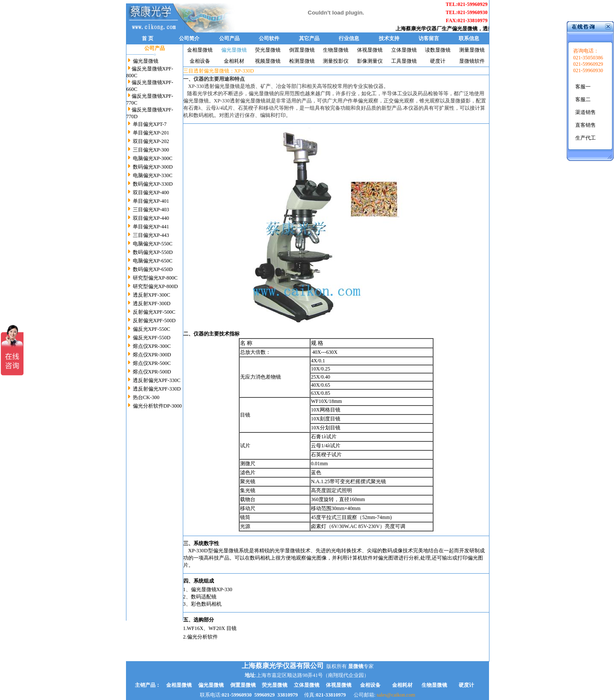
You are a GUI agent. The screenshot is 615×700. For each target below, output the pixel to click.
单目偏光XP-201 (151, 133)
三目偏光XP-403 (151, 210)
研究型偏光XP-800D (155, 286)
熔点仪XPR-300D (152, 355)
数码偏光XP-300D (153, 167)
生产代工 (586, 138)
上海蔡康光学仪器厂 (423, 29)
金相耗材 (234, 61)
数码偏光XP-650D (153, 269)
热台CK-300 (146, 397)
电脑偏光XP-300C (153, 158)
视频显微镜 (268, 61)
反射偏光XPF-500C (154, 312)
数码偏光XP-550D (153, 252)
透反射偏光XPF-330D (156, 389)
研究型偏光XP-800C (155, 278)
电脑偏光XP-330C (153, 175)
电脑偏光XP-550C (153, 244)
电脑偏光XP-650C (153, 261)
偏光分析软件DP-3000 (157, 406)
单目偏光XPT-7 (150, 124)
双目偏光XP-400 (151, 192)
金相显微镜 (200, 50)
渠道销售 (586, 112)
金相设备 (200, 61)
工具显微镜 (404, 61)
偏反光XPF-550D (151, 338)
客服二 (583, 99)
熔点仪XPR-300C (152, 346)
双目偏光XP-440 (150, 218)
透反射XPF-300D (152, 303)
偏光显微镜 (469, 29)
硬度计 (438, 61)
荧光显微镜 (268, 50)
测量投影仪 (336, 61)
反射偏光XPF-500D (154, 321)
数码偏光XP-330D (153, 184)
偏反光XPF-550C (152, 329)
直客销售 (586, 125)
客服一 (583, 87)
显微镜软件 (472, 61)
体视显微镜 (370, 50)
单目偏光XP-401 (151, 201)
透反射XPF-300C (152, 295)
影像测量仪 (370, 61)
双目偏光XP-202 (151, 141)
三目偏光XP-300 (151, 150)
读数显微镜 (438, 50)
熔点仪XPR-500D (152, 372)
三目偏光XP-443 (151, 235)
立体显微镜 (404, 50)
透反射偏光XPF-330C (156, 380)
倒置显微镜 (302, 50)
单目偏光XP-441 (151, 227)
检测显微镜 (302, 61)
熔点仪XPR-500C (152, 363)
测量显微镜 (472, 50)
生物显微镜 (336, 50)
